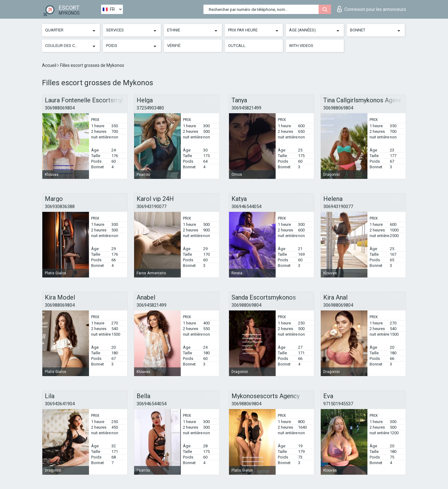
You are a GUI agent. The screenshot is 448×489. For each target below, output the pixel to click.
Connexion (372, 9)
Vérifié (174, 46)
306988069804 (60, 108)
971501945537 (338, 404)
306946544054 (246, 207)
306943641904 (60, 404)
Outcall (237, 46)
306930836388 (60, 207)
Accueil (50, 65)
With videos (301, 46)
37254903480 (150, 108)
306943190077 (152, 207)
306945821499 (246, 108)
